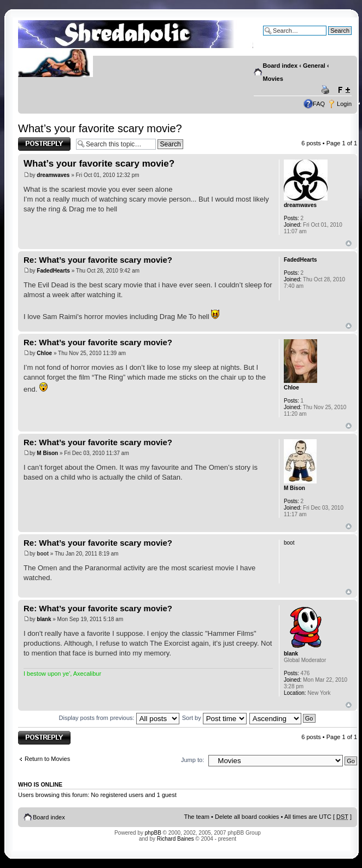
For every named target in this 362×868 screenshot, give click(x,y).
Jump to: (192, 760)
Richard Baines (176, 839)
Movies (273, 79)
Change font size (344, 90)
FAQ (319, 104)
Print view (327, 90)
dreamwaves (53, 175)
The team (197, 817)
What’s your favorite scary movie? (100, 128)
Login (344, 104)
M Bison (47, 453)
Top (349, 243)
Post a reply (44, 144)
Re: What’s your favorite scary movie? (98, 260)
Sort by (214, 718)
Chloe (44, 353)
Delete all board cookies (247, 817)
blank (44, 619)
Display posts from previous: (119, 718)
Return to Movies (47, 759)
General (314, 66)
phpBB (153, 833)
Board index (281, 66)
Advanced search (328, 39)
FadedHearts (53, 271)
